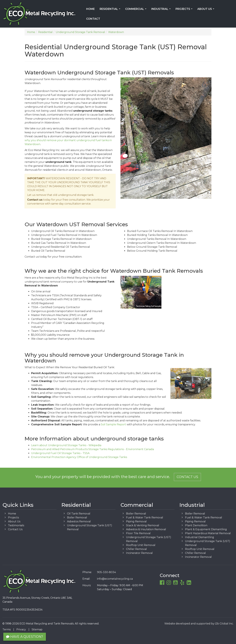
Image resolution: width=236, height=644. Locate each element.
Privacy (21, 629)
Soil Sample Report (113, 424)
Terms (7, 629)
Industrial (162, 10)
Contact (93, 19)
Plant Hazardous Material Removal (208, 533)
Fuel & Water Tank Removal (145, 518)
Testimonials (16, 525)
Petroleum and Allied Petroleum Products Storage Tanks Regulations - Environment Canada (93, 449)
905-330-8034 (106, 572)
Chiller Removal (136, 549)
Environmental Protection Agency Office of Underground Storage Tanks (79, 457)
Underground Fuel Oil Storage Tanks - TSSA (60, 453)
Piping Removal (136, 521)
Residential (111, 10)
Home (90, 9)
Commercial (136, 10)
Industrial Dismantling (200, 537)
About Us (206, 10)
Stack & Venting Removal (143, 525)
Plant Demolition (196, 525)
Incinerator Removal (139, 553)
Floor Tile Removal (138, 533)
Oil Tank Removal (79, 514)
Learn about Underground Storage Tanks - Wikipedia (66, 445)
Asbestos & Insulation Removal (146, 529)
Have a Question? (25, 637)
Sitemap (37, 629)
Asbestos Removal (79, 521)
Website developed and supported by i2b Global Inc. (199, 624)
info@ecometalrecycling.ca (115, 579)
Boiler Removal (77, 518)
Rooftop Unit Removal (141, 545)
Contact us (35, 200)
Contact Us (187, 477)
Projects (185, 10)
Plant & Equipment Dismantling (206, 529)
